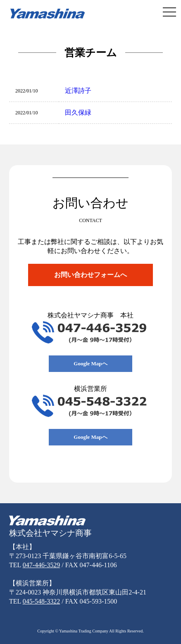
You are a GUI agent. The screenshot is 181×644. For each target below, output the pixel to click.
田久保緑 (78, 112)
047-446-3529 (42, 565)
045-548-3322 (42, 601)
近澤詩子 (78, 91)
